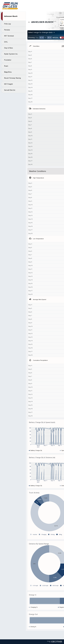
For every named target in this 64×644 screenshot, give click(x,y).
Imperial (56, 38)
